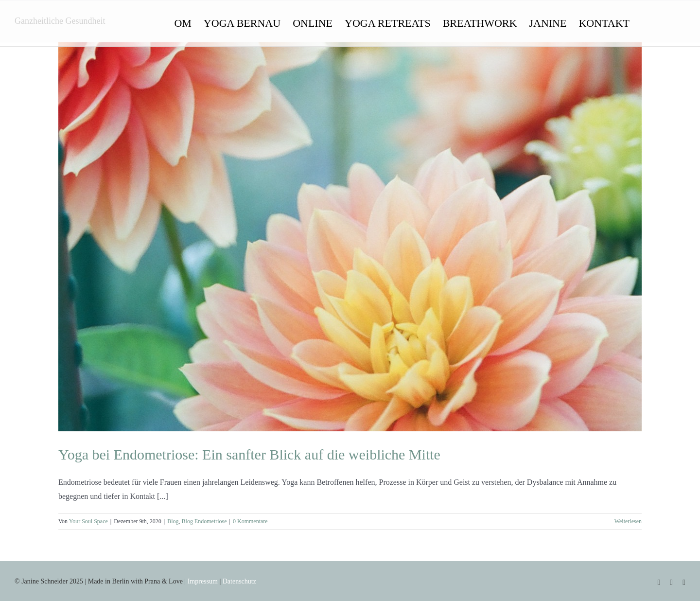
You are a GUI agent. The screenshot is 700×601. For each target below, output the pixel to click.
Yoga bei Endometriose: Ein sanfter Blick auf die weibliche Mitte (249, 454)
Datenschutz (239, 581)
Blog (173, 521)
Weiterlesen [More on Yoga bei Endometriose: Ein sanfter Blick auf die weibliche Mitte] (628, 521)
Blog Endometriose (204, 521)
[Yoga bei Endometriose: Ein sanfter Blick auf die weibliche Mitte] (350, 237)
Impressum (203, 581)
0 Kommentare (250, 521)
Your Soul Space (88, 521)
